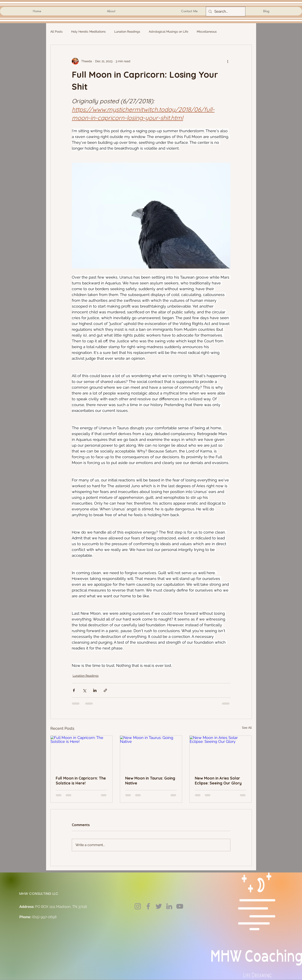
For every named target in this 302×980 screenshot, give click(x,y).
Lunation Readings (127, 32)
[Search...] (225, 11)
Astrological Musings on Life (168, 32)
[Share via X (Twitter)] (84, 690)
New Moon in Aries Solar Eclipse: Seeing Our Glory (218, 781)
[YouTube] (180, 906)
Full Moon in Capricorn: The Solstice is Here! (81, 781)
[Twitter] (159, 906)
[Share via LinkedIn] (95, 690)
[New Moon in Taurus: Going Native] (151, 753)
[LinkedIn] (169, 906)
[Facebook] (148, 906)
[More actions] (228, 61)
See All (247, 728)
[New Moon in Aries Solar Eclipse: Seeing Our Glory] (221, 753)
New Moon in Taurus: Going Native (150, 781)
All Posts (56, 32)
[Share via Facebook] (74, 690)
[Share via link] (105, 690)
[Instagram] (138, 906)
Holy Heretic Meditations (88, 32)
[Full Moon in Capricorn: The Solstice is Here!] (82, 753)
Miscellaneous (207, 32)
